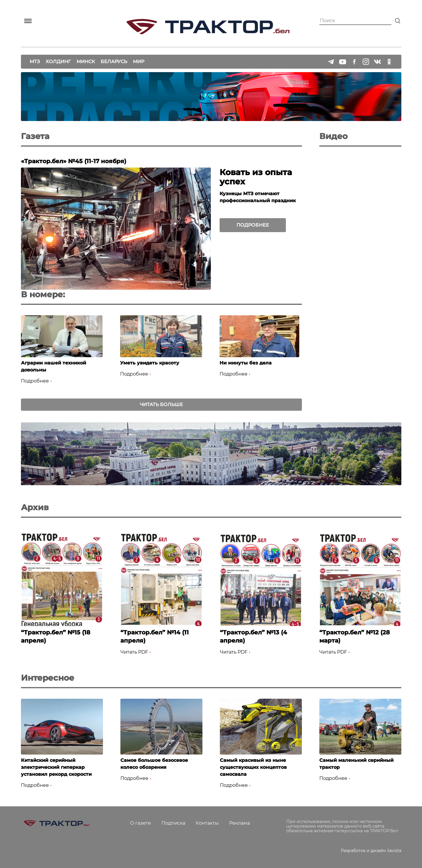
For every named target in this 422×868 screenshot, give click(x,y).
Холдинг (58, 62)
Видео (333, 136)
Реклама (240, 823)
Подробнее (253, 225)
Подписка (173, 823)
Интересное (48, 678)
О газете (140, 823)
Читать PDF (134, 652)
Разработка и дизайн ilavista (371, 851)
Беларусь (114, 62)
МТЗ (35, 62)
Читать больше (161, 404)
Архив (35, 507)
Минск (86, 62)
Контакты (207, 823)
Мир (139, 62)
